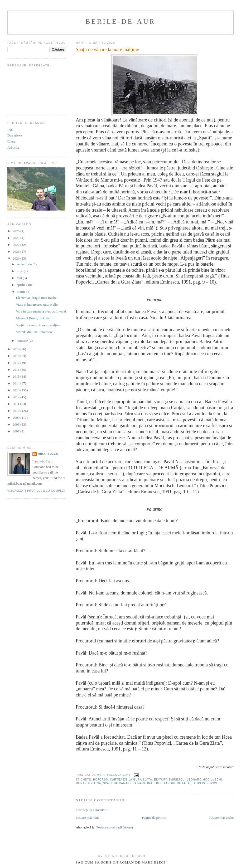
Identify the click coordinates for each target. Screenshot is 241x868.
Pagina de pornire (154, 818)
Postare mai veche (221, 818)
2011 (16, 404)
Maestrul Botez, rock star (33, 318)
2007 (16, 431)
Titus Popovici (204, 783)
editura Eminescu (169, 780)
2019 (16, 349)
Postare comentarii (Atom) (115, 827)
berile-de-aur (120, 21)
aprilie (22, 285)
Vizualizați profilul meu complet (37, 491)
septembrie (25, 264)
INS (10, 130)
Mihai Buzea (48, 454)
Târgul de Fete (177, 783)
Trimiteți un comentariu (92, 810)
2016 (16, 370)
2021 (16, 252)
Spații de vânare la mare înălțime (132, 783)
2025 (16, 238)
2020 (16, 258)
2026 (16, 231)
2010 (16, 411)
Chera (11, 141)
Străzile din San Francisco (34, 332)
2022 (16, 245)
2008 (16, 424)
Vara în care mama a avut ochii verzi (41, 311)
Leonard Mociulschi (204, 780)
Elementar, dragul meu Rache (36, 298)
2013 (16, 390)
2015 (16, 376)
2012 (16, 397)
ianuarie (23, 341)
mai (20, 278)
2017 (16, 363)
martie (22, 292)
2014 (16, 383)
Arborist (13, 147)
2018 (16, 356)
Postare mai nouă (88, 818)
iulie (20, 271)
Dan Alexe (15, 135)
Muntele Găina (88, 783)
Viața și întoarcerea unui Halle (37, 304)
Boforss (101, 780)
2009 (16, 418)
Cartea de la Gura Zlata (131, 780)
